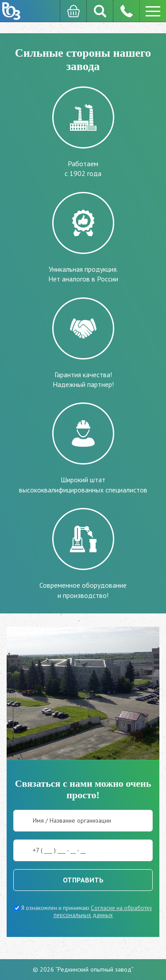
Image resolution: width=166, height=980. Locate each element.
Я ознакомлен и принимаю (83, 911)
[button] (153, 11)
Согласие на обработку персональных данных (103, 912)
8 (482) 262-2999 (126, 11)
